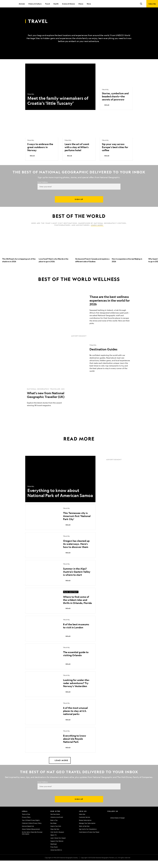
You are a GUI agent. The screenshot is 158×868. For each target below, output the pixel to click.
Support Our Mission (57, 848)
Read (106, 112)
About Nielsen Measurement (31, 837)
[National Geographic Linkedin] (126, 821)
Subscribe (82, 822)
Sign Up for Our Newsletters (88, 837)
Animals (22, 4)
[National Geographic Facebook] (113, 821)
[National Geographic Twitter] (117, 821)
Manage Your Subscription (87, 831)
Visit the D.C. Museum (57, 840)
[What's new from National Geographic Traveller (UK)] (79, 405)
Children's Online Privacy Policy (32, 831)
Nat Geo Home (55, 822)
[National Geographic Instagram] (108, 821)
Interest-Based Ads (28, 834)
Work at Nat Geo (84, 834)
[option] (19, 255)
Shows (81, 4)
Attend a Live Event (57, 825)
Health (56, 4)
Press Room (54, 854)
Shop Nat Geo (55, 837)
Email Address (43, 189)
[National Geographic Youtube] (121, 821)
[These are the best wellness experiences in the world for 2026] (79, 316)
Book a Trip (54, 828)
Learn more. (97, 233)
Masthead (54, 851)
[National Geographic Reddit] (134, 821)
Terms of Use (26, 822)
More (89, 4)
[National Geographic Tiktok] (130, 821)
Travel (47, 4)
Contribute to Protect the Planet (89, 840)
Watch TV (54, 842)
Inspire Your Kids (56, 834)
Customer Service (85, 825)
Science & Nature (68, 4)
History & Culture (35, 4)
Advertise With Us (56, 857)
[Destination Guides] (79, 366)
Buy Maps (53, 831)
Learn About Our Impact (58, 845)
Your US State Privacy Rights (31, 828)
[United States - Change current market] (116, 825)
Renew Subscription (85, 828)
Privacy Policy (26, 825)
